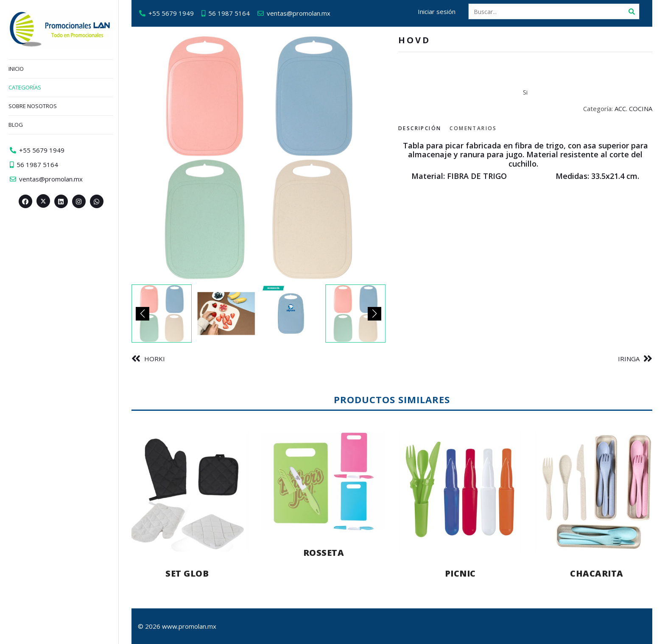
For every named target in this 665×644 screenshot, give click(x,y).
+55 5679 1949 (171, 13)
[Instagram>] (79, 201)
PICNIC (460, 573)
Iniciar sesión (437, 11)
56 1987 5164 (229, 13)
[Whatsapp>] (97, 201)
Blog (16, 125)
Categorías (25, 87)
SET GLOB (187, 573)
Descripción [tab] (420, 128)
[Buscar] (631, 11)
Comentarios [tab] (473, 128)
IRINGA (629, 359)
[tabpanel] (525, 161)
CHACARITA (597, 573)
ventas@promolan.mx (299, 13)
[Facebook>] (25, 201)
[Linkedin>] (61, 201)
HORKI (155, 359)
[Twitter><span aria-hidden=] (43, 201)
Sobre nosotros (33, 106)
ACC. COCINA (633, 109)
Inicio (16, 69)
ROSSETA (324, 553)
